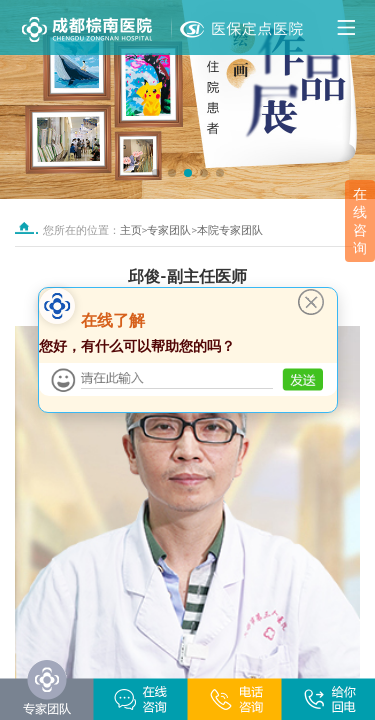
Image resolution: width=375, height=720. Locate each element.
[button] (156, 173)
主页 (131, 230)
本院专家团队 (230, 230)
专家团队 (169, 230)
